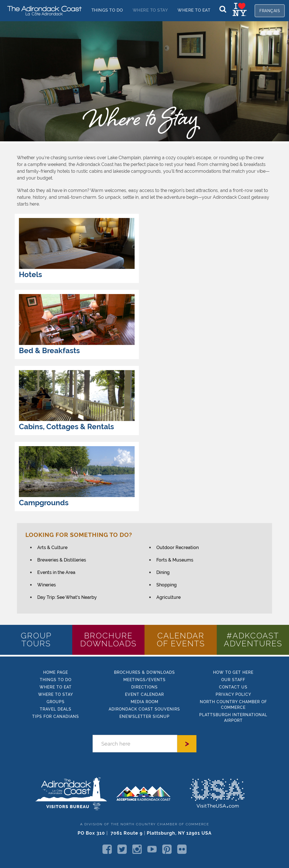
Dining (163, 572)
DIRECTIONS (144, 687)
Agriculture (168, 597)
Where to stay (150, 10)
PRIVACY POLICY (233, 694)
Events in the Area (56, 572)
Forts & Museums (175, 560)
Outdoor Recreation (178, 548)
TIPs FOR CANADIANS (56, 716)
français (270, 11)
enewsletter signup (144, 716)
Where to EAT (194, 10)
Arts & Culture (52, 548)
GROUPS (56, 702)
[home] (42, 10)
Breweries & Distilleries (62, 560)
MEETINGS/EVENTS (144, 680)
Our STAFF (233, 680)
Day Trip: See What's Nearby (67, 597)
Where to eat (56, 687)
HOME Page (56, 672)
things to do (107, 10)
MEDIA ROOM (144, 702)
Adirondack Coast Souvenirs (144, 709)
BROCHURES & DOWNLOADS (144, 672)
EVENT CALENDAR (144, 694)
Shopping (167, 585)
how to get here (233, 672)
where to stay (56, 694)
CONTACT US (233, 687)
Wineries (47, 585)
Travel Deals (56, 709)
